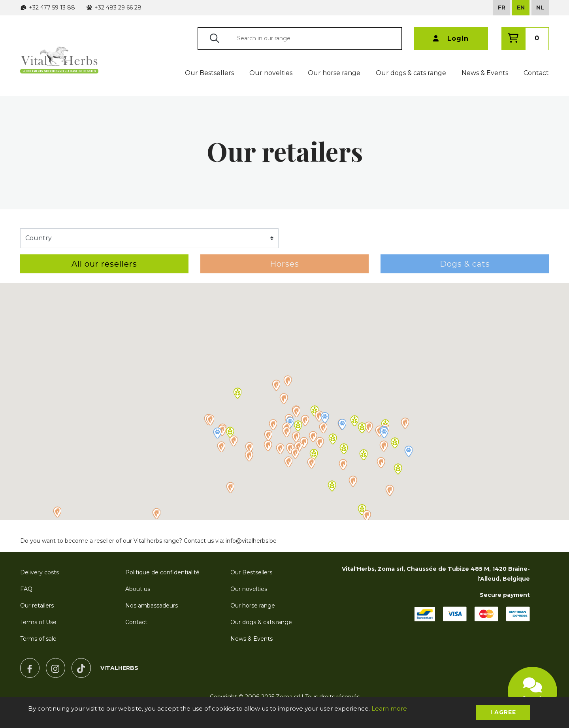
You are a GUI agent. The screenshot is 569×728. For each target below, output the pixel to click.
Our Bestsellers (209, 73)
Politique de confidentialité (162, 572)
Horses (284, 264)
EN (521, 8)
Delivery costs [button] (40, 572)
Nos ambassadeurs (152, 606)
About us (138, 589)
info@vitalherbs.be (251, 541)
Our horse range (334, 73)
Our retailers (37, 606)
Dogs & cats (465, 264)
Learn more (389, 708)
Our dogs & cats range (411, 73)
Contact (536, 73)
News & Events (485, 73)
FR (502, 8)
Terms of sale (38, 639)
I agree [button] (503, 712)
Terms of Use (38, 622)
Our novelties (271, 73)
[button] (287, 381)
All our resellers (104, 264)
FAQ (26, 589)
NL (540, 8)
